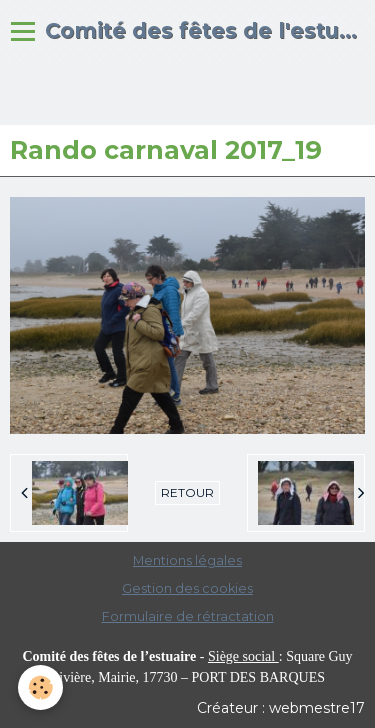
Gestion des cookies (187, 588)
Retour (187, 492)
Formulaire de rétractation (188, 616)
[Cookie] (40, 687)
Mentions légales (187, 560)
